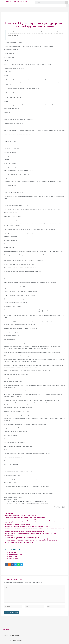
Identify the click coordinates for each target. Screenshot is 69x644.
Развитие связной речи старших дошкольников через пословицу (25, 532)
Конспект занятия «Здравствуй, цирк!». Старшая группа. (22, 537)
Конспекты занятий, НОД (16, 554)
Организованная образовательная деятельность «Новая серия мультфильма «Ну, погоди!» (33, 539)
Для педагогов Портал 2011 (17, 1)
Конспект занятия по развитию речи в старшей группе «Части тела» (25, 519)
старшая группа (13, 558)
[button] (67, 6)
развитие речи (13, 556)
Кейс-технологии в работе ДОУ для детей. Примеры (20, 515)
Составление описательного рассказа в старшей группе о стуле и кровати (27, 526)
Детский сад (12, 552)
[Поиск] (67, 2)
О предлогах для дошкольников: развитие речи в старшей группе (25, 517)
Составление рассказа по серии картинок (17, 524)
